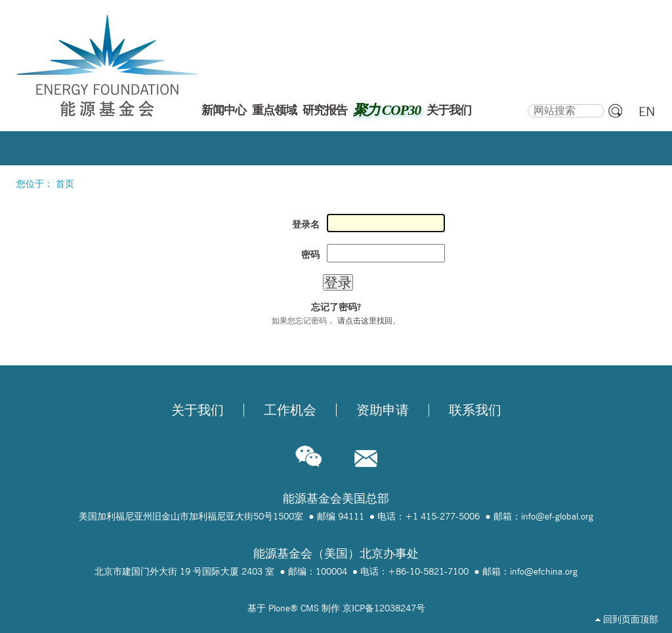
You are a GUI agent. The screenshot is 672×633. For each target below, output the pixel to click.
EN (647, 112)
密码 (310, 255)
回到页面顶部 (627, 619)
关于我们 (449, 110)
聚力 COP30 (387, 110)
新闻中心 (224, 110)
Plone (279, 608)
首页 (65, 184)
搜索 (527, 102)
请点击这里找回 (365, 320)
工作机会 (290, 410)
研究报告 (325, 110)
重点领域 (274, 110)
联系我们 (475, 410)
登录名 (306, 224)
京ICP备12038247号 (384, 608)
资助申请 (383, 410)
